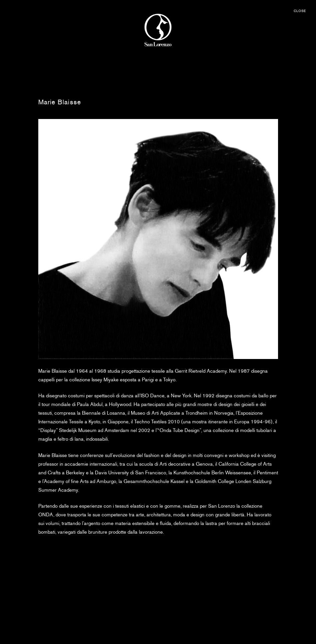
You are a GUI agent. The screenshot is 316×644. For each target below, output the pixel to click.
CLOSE (300, 11)
